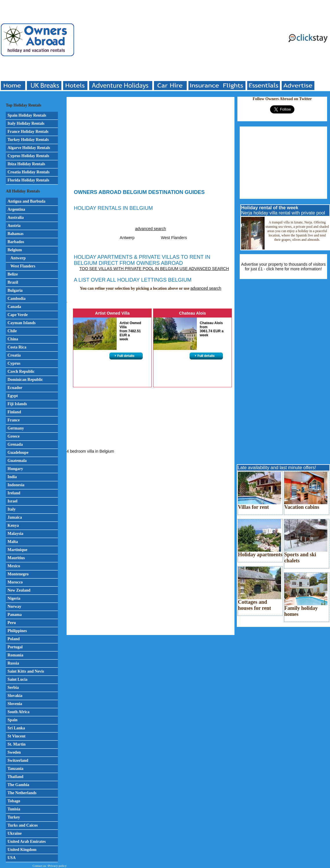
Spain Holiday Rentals (27, 115)
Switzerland (18, 760)
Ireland (14, 493)
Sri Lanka (16, 728)
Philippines (17, 631)
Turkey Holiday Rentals (28, 140)
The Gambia (18, 785)
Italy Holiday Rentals (26, 123)
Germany (16, 428)
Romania (15, 655)
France (14, 420)
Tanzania (15, 769)
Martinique (17, 550)
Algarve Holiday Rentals (29, 148)
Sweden (14, 752)
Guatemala (17, 461)
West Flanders (23, 266)
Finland (14, 412)
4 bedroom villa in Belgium (90, 451)
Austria (14, 226)
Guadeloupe (18, 453)
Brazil (13, 282)
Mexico (14, 566)
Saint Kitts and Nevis (26, 671)
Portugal (15, 647)
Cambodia (16, 299)
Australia (16, 218)
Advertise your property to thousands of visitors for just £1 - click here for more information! (283, 267)
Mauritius (16, 558)
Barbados (16, 242)
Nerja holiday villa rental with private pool (283, 210)
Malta (13, 542)
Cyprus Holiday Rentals (28, 156)
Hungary (15, 469)
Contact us (39, 866)
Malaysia (15, 534)
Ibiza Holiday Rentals (26, 164)
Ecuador (15, 388)
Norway (14, 607)
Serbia (13, 688)
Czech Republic (21, 371)
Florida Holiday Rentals (28, 180)
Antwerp (18, 258)
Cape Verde (18, 315)
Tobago (14, 801)
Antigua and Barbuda (26, 201)
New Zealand (19, 590)
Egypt (13, 396)
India (12, 477)
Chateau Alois (193, 313)
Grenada (15, 444)
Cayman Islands (22, 323)
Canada (14, 307)
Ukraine (15, 833)
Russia (13, 663)
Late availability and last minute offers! (277, 468)
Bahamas (15, 234)
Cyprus (14, 363)
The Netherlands (22, 793)
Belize (13, 274)
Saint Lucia (18, 679)
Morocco (15, 582)
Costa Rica (17, 347)
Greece (14, 436)
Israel (12, 501)
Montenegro (18, 574)
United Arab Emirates (27, 842)
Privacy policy (57, 866)
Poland (14, 639)
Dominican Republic (25, 380)
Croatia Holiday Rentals (29, 172)
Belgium (15, 250)
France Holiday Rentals (28, 132)
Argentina (16, 209)
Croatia (14, 355)
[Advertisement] (144, 41)
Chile (12, 331)
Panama (15, 615)
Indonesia (16, 485)
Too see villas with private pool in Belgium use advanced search (154, 269)
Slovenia (15, 704)
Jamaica (15, 517)
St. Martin (16, 744)
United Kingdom (22, 850)
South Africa (19, 712)
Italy (12, 509)
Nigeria (14, 598)
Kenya (13, 525)
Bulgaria (15, 290)
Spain (12, 720)
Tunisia (14, 809)
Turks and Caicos (23, 825)
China (13, 339)
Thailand (15, 777)
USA (12, 858)
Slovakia (15, 696)
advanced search (151, 229)
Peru (12, 623)
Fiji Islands (17, 404)
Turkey (14, 817)
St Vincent (16, 736)
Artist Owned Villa (112, 313)
